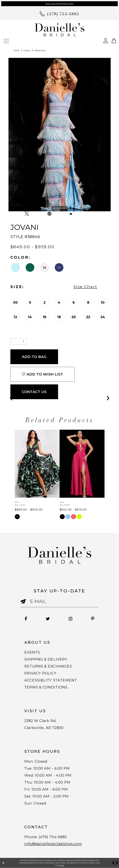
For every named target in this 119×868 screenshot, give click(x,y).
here (62, 865)
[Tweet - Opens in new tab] (27, 214)
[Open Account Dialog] (106, 40)
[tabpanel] (60, 135)
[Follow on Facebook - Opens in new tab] (26, 619)
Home (16, 50)
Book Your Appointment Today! (60, 4)
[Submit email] (25, 604)
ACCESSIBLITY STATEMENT (51, 680)
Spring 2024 (40, 50)
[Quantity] (19, 341)
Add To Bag (34, 357)
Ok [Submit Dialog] (115, 863)
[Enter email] (59, 601)
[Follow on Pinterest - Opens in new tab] (93, 619)
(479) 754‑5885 (53, 837)
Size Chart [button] (85, 287)
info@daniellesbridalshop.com (53, 844)
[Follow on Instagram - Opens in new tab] (71, 619)
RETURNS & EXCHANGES (48, 666)
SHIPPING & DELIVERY (46, 659)
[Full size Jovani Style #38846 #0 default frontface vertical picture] (60, 135)
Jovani (27, 50)
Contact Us (34, 392)
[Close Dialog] (3, 863)
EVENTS (32, 652)
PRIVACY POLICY (40, 673)
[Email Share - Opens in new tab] (71, 214)
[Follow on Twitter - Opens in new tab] (48, 619)
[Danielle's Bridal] (60, 30)
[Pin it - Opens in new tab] (49, 214)
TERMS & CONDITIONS (46, 687)
